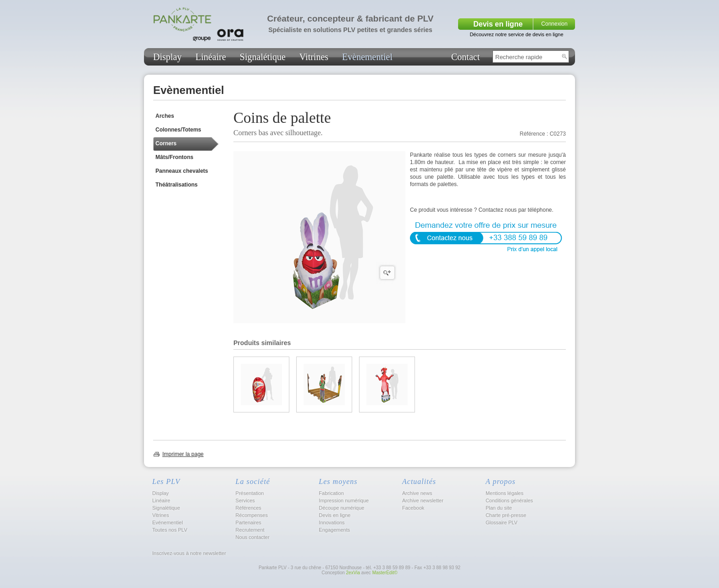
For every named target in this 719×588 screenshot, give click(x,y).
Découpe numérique (341, 508)
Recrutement (250, 530)
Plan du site (499, 508)
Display (167, 57)
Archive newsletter (423, 500)
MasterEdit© (385, 573)
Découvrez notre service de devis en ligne (516, 34)
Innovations (332, 522)
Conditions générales (509, 500)
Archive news (417, 493)
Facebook (413, 508)
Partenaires (249, 522)
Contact (465, 57)
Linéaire (211, 57)
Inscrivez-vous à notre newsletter (188, 553)
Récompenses (252, 515)
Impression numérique (344, 500)
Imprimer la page (183, 454)
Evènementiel (367, 57)
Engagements (334, 530)
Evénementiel (168, 522)
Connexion (554, 24)
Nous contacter (253, 537)
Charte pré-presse (506, 515)
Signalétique (263, 57)
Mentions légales (505, 493)
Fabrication (331, 493)
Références (249, 508)
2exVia (353, 573)
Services (245, 500)
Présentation (250, 493)
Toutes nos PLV (170, 530)
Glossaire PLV (502, 522)
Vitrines (314, 57)
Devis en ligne (498, 24)
